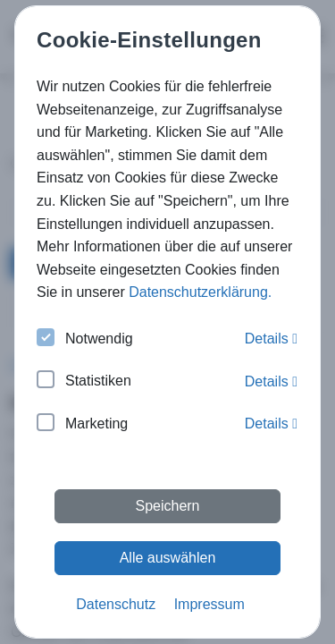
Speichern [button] (167, 506)
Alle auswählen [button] (168, 558)
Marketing (82, 424)
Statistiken (84, 381)
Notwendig (85, 339)
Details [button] (271, 339)
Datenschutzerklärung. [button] (200, 292)
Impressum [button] (209, 604)
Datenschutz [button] (116, 604)
